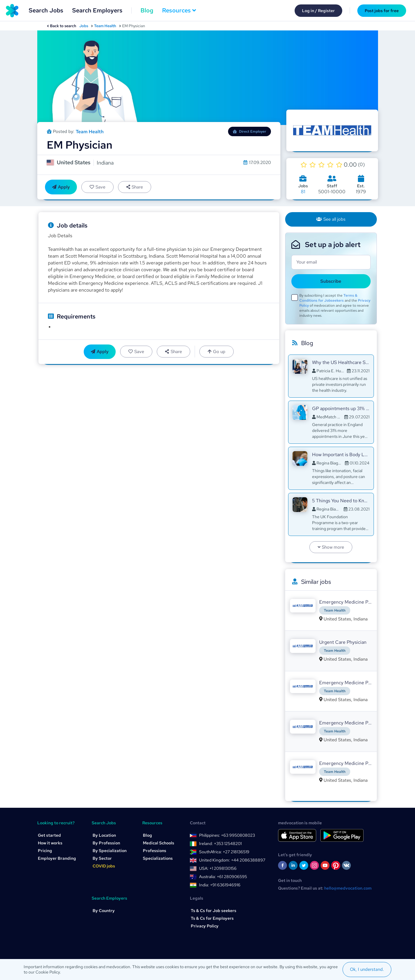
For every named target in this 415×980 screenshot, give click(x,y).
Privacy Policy (205, 926)
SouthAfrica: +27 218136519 (224, 852)
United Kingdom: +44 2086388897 (232, 860)
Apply (61, 187)
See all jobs (331, 219)
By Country (104, 911)
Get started (49, 835)
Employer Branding (57, 858)
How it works (50, 843)
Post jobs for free (382, 11)
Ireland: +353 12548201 (220, 844)
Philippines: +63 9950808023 (227, 835)
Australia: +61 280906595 (223, 877)
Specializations (158, 858)
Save (97, 187)
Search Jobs (46, 10)
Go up (217, 352)
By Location (104, 835)
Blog (147, 10)
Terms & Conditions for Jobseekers (328, 298)
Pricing (45, 851)
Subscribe (331, 281)
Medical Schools (159, 843)
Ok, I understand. (367, 969)
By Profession (106, 843)
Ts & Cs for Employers (212, 918)
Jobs (84, 26)
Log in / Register (318, 11)
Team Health (105, 26)
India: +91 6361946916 (220, 885)
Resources (179, 10)
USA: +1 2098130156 (218, 868)
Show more (331, 547)
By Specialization (110, 851)
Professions (155, 851)
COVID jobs (104, 866)
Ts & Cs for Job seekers (214, 911)
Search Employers (97, 10)
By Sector (102, 858)
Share (135, 187)
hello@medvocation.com (348, 888)
